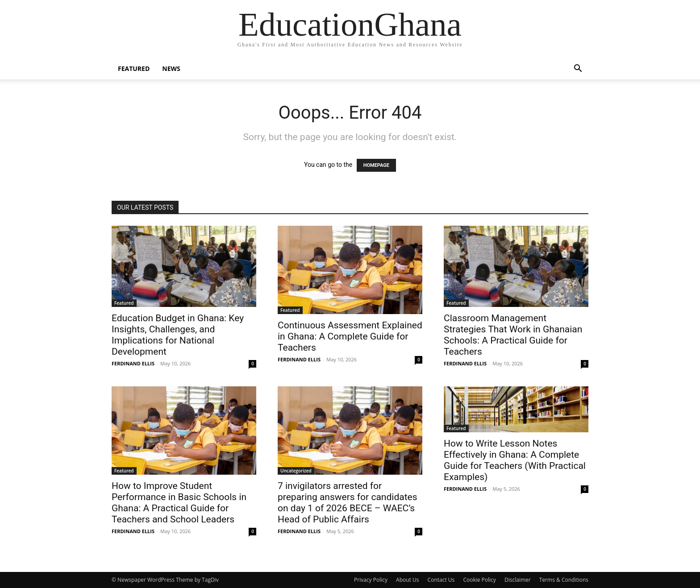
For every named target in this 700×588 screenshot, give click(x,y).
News (171, 68)
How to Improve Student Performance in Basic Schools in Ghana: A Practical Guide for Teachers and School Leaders (179, 503)
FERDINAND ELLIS (133, 363)
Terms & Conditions (564, 580)
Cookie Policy (479, 580)
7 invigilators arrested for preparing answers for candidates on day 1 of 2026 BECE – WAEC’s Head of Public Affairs (348, 503)
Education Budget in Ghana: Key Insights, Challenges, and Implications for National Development (178, 335)
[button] (578, 69)
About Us (407, 580)
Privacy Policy (371, 580)
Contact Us (441, 580)
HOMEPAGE (376, 165)
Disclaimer (518, 580)
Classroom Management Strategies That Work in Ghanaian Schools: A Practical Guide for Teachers (513, 335)
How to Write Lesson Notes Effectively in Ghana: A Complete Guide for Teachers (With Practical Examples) (515, 460)
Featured (134, 68)
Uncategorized (296, 471)
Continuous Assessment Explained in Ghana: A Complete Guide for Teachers (350, 336)
